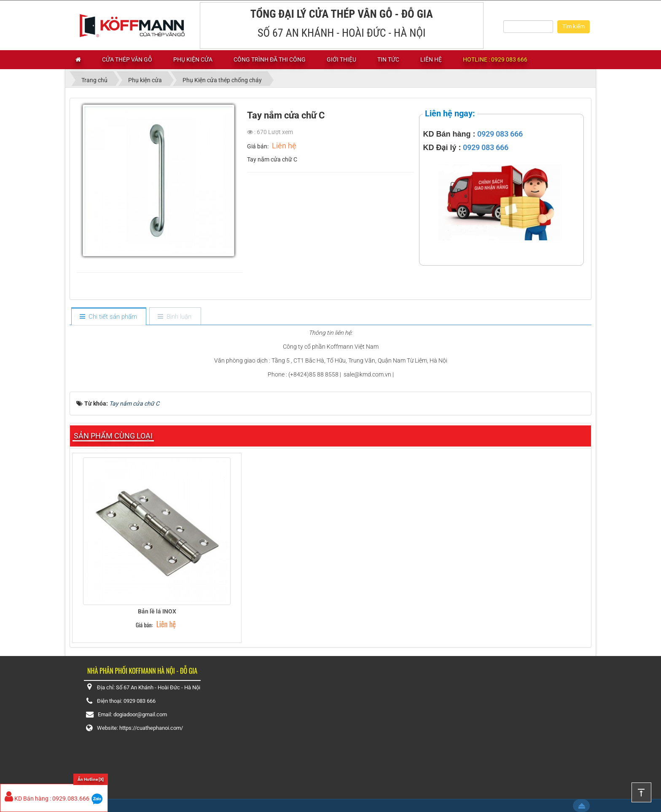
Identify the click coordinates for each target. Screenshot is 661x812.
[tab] (109, 317)
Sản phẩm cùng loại (113, 436)
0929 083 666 (500, 134)
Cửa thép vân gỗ (127, 59)
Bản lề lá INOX (157, 611)
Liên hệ (431, 59)
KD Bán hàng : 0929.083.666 (47, 799)
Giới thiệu (341, 59)
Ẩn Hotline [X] (91, 779)
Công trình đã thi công (270, 59)
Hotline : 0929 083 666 (495, 59)
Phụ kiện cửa (193, 59)
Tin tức (388, 59)
